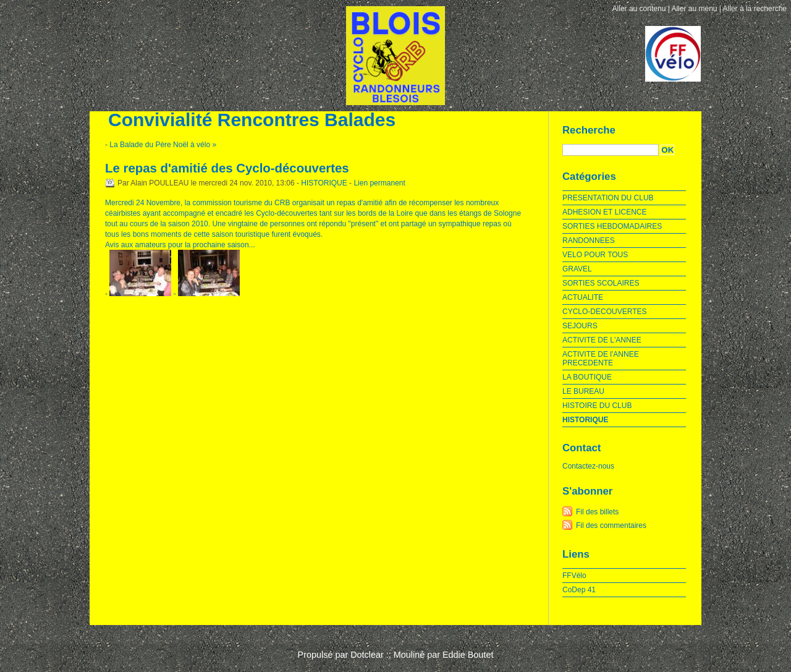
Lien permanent (379, 183)
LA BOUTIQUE (587, 377)
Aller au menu (694, 9)
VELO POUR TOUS (595, 255)
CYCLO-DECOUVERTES (604, 312)
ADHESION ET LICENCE (604, 212)
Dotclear (367, 655)
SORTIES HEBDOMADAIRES (612, 226)
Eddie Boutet (468, 655)
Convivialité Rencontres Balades (252, 120)
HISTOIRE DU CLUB (597, 406)
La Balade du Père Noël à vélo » (163, 145)
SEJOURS (580, 326)
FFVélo (574, 576)
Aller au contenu (639, 9)
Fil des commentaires (611, 525)
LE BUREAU (583, 391)
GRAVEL (577, 269)
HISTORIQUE (324, 183)
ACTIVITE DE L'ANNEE (602, 340)
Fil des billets (597, 512)
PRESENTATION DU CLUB (608, 198)
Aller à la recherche (755, 9)
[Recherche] (611, 150)
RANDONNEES (589, 240)
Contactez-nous (588, 466)
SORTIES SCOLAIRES (601, 283)
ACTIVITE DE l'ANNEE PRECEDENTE (601, 359)
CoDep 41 (579, 590)
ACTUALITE (583, 297)
